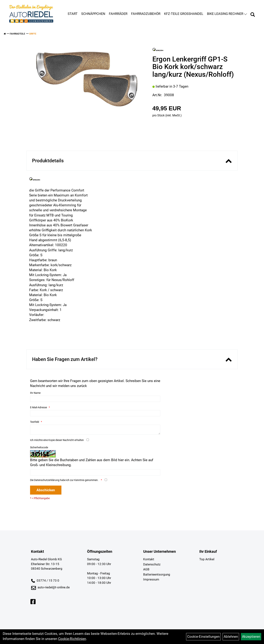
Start (73, 14)
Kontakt (149, 559)
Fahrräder (118, 14)
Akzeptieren (251, 637)
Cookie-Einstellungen (203, 637)
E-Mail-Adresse (38, 407)
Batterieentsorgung (157, 574)
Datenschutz (152, 564)
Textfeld (35, 422)
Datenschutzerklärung (47, 480)
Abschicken (46, 490)
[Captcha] (95, 472)
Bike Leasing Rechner (227, 14)
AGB (146, 569)
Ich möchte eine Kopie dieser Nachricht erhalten (57, 440)
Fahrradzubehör (146, 14)
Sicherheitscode (39, 447)
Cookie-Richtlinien (72, 639)
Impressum (151, 579)
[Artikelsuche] (253, 15)
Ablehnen (231, 637)
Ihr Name (35, 393)
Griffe (33, 34)
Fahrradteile (17, 34)
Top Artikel (207, 559)
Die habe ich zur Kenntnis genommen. (65, 480)
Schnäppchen (93, 14)
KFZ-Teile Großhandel (184, 14)
